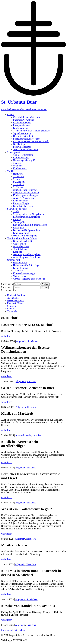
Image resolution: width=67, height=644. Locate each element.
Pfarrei (10, 114)
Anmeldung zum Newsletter (27, 257)
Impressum (7, 630)
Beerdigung (19, 228)
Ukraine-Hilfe (20, 263)
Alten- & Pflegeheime (24, 198)
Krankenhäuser (20, 201)
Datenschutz (19, 630)
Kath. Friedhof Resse (23, 206)
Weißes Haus (19, 276)
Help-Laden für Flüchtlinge (26, 265)
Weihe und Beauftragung (25, 236)
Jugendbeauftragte (22, 133)
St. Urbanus (19, 187)
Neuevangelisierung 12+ (25, 160)
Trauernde (12, 311)
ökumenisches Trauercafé (25, 190)
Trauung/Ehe (19, 222)
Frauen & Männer (16, 303)
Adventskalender (23, 435)
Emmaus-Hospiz (21, 203)
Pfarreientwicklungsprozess (26, 139)
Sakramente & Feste (17, 209)
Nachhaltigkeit (20, 144)
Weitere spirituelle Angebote (27, 254)
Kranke (11, 309)
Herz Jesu (18, 174)
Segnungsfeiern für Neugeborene (29, 214)
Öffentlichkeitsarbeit (23, 136)
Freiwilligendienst (22, 147)
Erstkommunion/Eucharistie (27, 217)
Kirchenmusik (20, 168)
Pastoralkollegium (22, 123)
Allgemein (21, 341)
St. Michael (19, 184)
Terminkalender (21, 249)
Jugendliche (13, 298)
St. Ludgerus (19, 182)
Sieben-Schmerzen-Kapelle (26, 193)
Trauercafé (18, 271)
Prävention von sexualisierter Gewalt (31, 141)
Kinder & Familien (16, 295)
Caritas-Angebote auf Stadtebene (29, 279)
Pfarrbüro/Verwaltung (24, 120)
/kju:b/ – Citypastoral (23, 155)
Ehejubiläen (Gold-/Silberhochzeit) (30, 225)
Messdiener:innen (16, 301)
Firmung (17, 219)
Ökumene (18, 166)
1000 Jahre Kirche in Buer (26, 149)
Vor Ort (11, 171)
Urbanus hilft (14, 260)
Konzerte (18, 252)
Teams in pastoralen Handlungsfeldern (32, 131)
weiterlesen (7, 336)
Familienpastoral (21, 158)
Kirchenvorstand (21, 128)
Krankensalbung (21, 233)
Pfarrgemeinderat (21, 125)
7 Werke (17, 163)
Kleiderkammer (21, 268)
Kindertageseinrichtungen (25, 195)
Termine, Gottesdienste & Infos (22, 238)
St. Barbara (19, 176)
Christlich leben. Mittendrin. (27, 117)
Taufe (16, 211)
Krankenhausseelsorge (24, 273)
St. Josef (17, 179)
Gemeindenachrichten (24, 241)
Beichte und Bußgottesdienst (27, 230)
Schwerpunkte (14, 152)
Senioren (11, 306)
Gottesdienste (20, 244)
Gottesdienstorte (21, 246)
